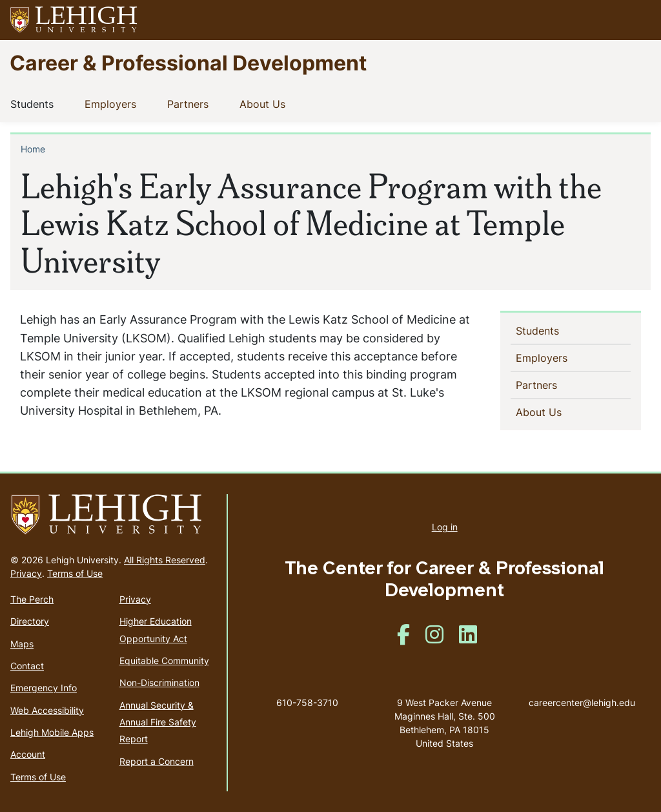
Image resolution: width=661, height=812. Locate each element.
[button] (639, 20)
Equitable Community (164, 661)
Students (35, 103)
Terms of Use (75, 573)
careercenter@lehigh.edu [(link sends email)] (582, 689)
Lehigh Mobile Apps (52, 732)
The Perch (32, 599)
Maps (22, 644)
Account (28, 754)
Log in (445, 527)
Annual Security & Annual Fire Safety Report (158, 722)
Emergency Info (44, 688)
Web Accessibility (47, 710)
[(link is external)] (403, 639)
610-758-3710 (307, 703)
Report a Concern (157, 761)
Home (33, 149)
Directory (30, 621)
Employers (113, 103)
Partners (190, 103)
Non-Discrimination (159, 682)
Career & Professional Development (188, 62)
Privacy (26, 573)
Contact (27, 666)
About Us (265, 103)
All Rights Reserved (165, 560)
